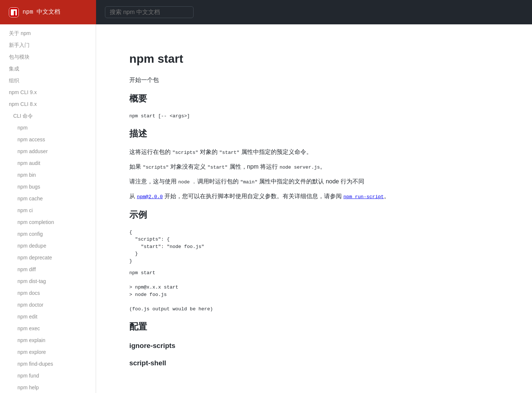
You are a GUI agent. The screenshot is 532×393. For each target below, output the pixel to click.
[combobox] (149, 12)
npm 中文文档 (41, 12)
